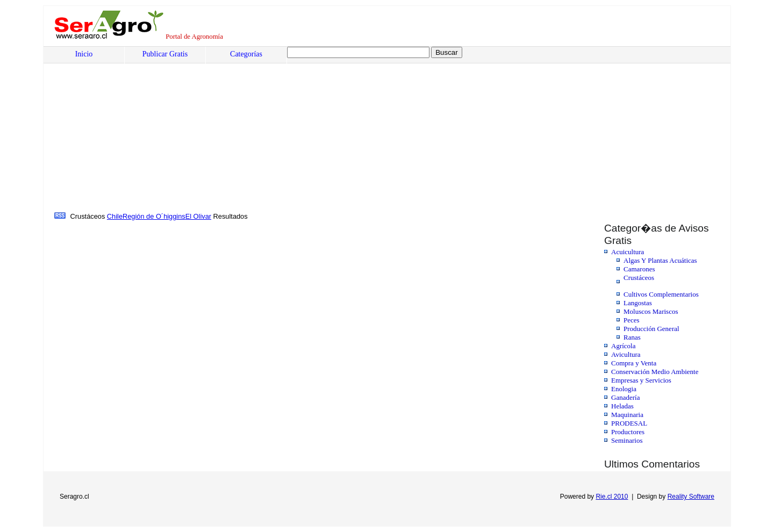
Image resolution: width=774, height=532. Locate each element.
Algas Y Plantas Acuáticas (660, 260)
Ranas (632, 337)
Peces (632, 320)
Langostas (638, 303)
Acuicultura (628, 252)
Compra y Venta (634, 363)
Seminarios (627, 440)
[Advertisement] (379, 130)
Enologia (624, 389)
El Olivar (198, 216)
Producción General (651, 329)
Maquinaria (627, 415)
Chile (115, 216)
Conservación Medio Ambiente (655, 372)
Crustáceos (639, 278)
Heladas (622, 406)
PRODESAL (629, 423)
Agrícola (623, 346)
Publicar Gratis (165, 54)
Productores (628, 432)
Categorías (246, 54)
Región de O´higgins (154, 216)
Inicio (84, 54)
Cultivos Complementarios (661, 294)
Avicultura (626, 354)
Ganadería (625, 397)
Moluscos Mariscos (651, 311)
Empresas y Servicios (641, 380)
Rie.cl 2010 (612, 497)
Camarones (639, 269)
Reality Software (691, 497)
